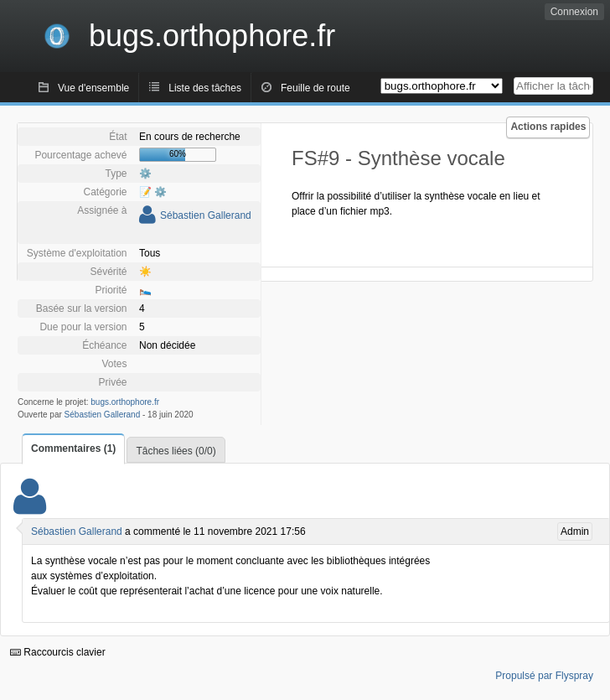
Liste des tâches (205, 88)
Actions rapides (548, 127)
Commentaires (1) (73, 449)
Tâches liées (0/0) (176, 451)
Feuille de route (315, 88)
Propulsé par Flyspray (544, 676)
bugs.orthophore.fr (125, 402)
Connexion (574, 12)
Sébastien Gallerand (206, 215)
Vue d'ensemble (93, 88)
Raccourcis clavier (58, 652)
